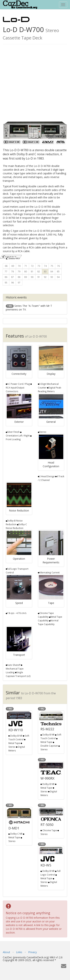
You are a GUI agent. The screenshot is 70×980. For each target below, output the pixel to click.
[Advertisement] (35, 85)
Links (19, 952)
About (6, 952)
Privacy (32, 952)
